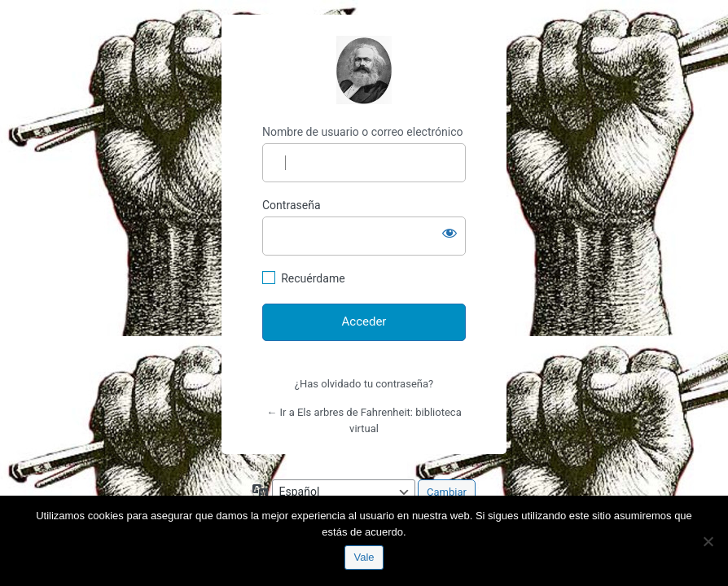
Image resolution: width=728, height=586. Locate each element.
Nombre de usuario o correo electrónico (363, 132)
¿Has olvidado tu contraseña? (364, 384)
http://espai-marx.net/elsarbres (364, 70)
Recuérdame (313, 278)
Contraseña (292, 205)
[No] (708, 541)
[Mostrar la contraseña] (450, 233)
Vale (364, 557)
